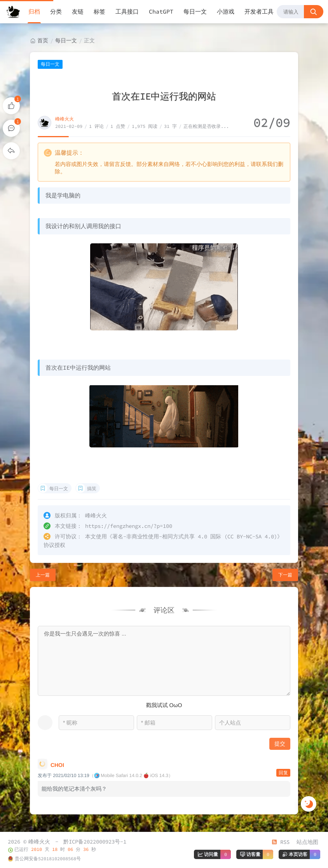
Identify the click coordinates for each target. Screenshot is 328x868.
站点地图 (307, 842)
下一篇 (285, 575)
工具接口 (127, 11)
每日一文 (195, 11)
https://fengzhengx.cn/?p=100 (129, 526)
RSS (281, 842)
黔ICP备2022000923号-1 (95, 842)
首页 (43, 40)
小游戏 (226, 11)
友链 (78, 11)
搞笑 (92, 488)
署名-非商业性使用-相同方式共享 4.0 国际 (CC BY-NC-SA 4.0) (195, 536)
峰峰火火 (65, 119)
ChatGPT (161, 11)
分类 (56, 11)
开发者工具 (259, 11)
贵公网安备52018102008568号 (48, 858)
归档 (34, 11)
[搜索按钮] (314, 12)
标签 (99, 11)
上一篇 (43, 575)
